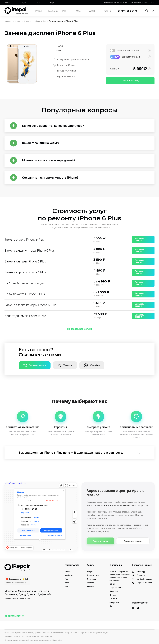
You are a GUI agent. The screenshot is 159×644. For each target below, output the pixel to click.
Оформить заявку (130, 81)
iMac (78, 11)
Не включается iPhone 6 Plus (25, 294)
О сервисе (114, 602)
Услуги (23, 3)
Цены (38, 3)
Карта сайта (57, 640)
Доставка (91, 579)
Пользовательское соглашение (118, 579)
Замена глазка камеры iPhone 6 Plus (30, 305)
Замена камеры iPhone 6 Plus (25, 261)
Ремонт (8, 3)
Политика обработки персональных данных (120, 573)
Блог (112, 606)
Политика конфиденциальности (40, 640)
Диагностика (93, 575)
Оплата (113, 595)
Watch (92, 11)
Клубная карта (116, 588)
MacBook (53, 11)
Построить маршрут (133, 541)
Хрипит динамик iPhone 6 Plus (26, 316)
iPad (64, 11)
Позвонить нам (100, 541)
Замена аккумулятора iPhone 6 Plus (30, 251)
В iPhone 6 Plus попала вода (24, 283)
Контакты (114, 599)
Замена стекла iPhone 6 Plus (24, 240)
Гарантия (114, 591)
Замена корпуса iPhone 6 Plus (25, 272)
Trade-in (107, 11)
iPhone (38, 11)
